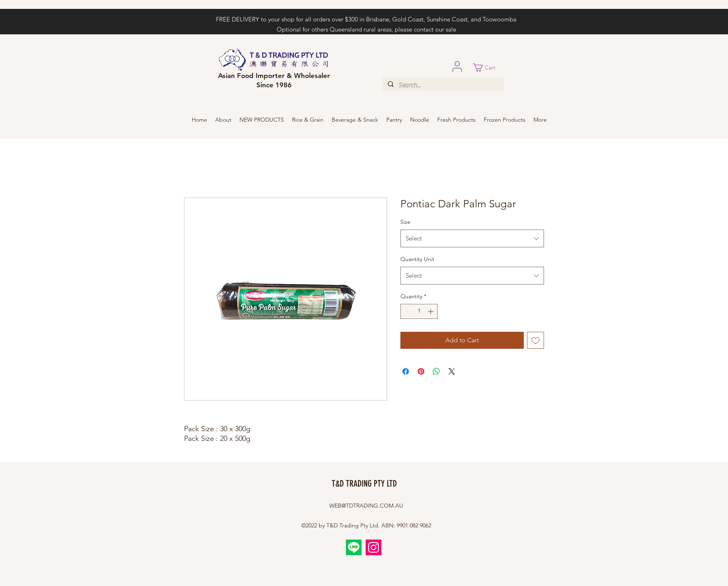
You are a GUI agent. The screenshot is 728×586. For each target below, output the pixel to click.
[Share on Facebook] (406, 371)
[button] (489, 67)
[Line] (354, 547)
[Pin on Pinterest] (421, 371)
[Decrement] (407, 311)
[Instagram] (374, 547)
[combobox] (472, 238)
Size (405, 222)
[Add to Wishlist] (535, 340)
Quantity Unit (417, 259)
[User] (457, 66)
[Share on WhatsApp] (436, 371)
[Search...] (443, 85)
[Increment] (431, 311)
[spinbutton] (419, 311)
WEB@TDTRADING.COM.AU (366, 506)
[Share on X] (452, 371)
